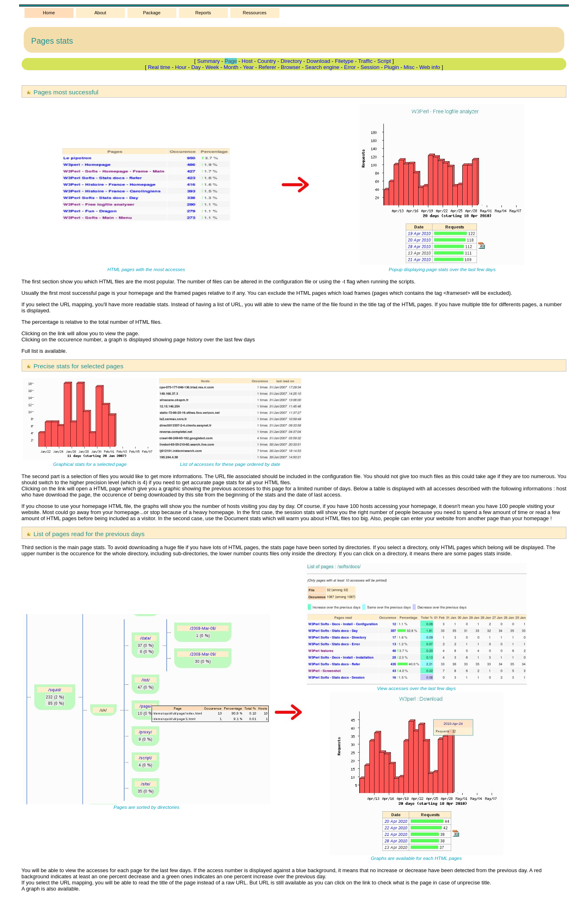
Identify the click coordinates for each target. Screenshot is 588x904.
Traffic (365, 61)
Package (152, 13)
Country (267, 61)
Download (318, 61)
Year (248, 67)
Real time (159, 67)
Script (384, 61)
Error (350, 67)
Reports (203, 13)
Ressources (255, 13)
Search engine (322, 67)
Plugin (392, 67)
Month (231, 67)
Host (247, 61)
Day (196, 67)
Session (370, 67)
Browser (291, 67)
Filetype (344, 61)
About (100, 13)
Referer (267, 67)
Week (212, 67)
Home (49, 13)
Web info (430, 67)
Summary (209, 61)
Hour (181, 67)
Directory (291, 61)
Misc (409, 67)
